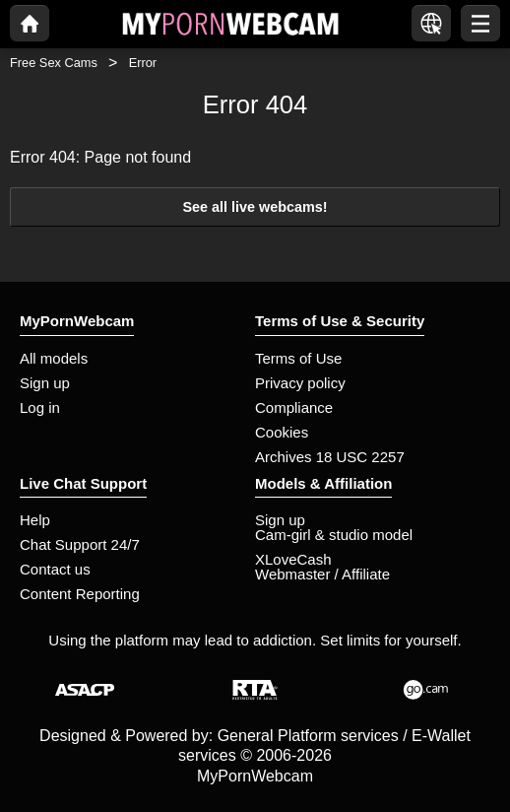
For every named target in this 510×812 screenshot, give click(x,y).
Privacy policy (300, 383)
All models (54, 358)
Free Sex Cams (54, 63)
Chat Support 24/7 (80, 544)
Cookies (282, 432)
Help (35, 520)
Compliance (294, 407)
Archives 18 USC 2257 (330, 457)
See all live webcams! (255, 207)
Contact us (55, 569)
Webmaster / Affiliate (322, 574)
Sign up (45, 383)
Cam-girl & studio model (334, 535)
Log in (40, 407)
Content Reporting (80, 594)
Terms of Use (298, 358)
